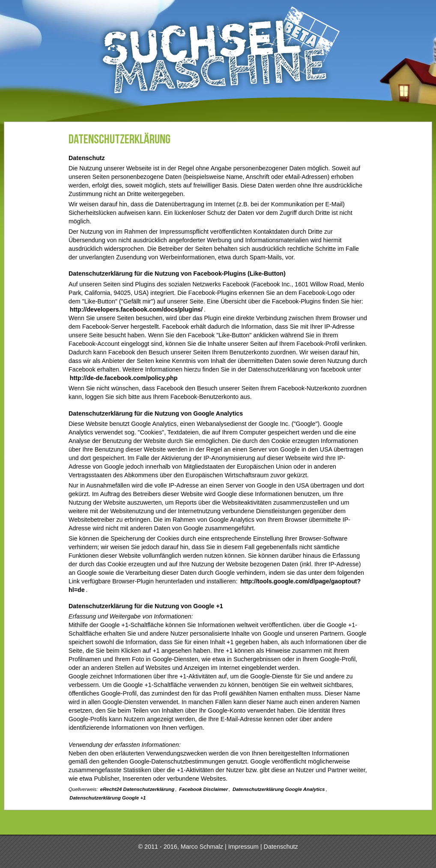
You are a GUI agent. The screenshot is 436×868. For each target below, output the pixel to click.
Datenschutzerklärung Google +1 (108, 798)
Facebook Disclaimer (203, 789)
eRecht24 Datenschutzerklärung (137, 789)
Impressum (243, 847)
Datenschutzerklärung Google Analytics (279, 789)
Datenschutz (281, 847)
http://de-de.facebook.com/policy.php (124, 378)
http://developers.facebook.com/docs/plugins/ (136, 309)
